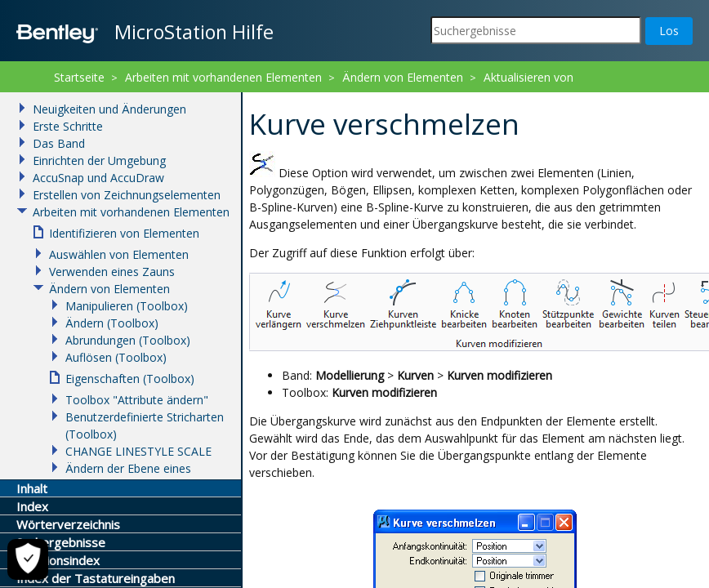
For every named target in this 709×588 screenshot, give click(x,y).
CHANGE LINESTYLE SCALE (138, 451)
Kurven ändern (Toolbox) (332, 98)
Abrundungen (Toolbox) (128, 340)
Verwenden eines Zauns (112, 272)
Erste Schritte (68, 126)
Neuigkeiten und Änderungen (109, 109)
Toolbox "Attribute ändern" (137, 400)
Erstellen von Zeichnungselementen (127, 195)
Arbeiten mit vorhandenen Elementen (223, 77)
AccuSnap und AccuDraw (98, 178)
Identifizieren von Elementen (124, 233)
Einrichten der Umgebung (99, 160)
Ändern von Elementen (403, 77)
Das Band (59, 143)
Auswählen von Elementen (119, 254)
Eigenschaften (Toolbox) (130, 379)
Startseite (79, 77)
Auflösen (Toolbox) (116, 357)
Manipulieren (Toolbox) (127, 306)
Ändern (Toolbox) (112, 323)
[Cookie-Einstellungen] (28, 559)
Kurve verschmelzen (471, 98)
